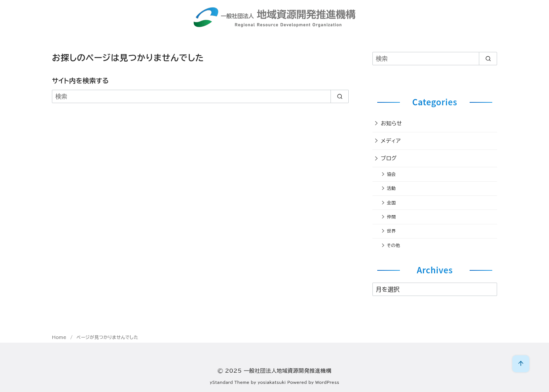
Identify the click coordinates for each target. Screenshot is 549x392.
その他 (393, 245)
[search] (340, 96)
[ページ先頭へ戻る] (521, 364)
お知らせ (392, 123)
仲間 (391, 217)
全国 (391, 203)
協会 (391, 174)
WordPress (327, 382)
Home (60, 337)
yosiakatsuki (272, 382)
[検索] (200, 96)
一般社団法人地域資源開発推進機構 (288, 371)
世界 (391, 231)
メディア (391, 141)
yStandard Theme (230, 382)
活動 (391, 188)
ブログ (389, 158)
